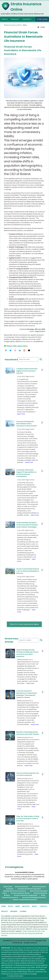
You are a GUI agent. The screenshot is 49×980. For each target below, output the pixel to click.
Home (4, 19)
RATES (11, 906)
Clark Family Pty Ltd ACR (31, 931)
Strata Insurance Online (13, 25)
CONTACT (44, 906)
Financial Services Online (22, 941)
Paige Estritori (40, 331)
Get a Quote (43, 19)
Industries (26, 19)
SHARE (41, 27)
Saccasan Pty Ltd (20, 933)
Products (14, 19)
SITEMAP (23, 911)
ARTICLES (26, 906)
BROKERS (14, 911)
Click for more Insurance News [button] (24, 624)
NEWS (18, 906)
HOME (3, 906)
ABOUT (35, 906)
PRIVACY (5, 911)
